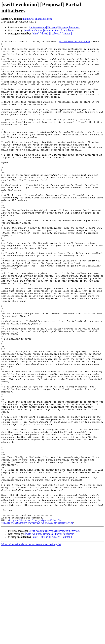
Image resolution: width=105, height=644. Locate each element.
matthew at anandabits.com (37, 19)
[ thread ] (45, 34)
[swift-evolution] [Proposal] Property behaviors (54, 27)
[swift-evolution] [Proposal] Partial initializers (49, 30)
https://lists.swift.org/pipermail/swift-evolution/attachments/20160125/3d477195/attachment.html (37, 618)
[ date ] (35, 34)
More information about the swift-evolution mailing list (31, 641)
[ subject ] (56, 34)
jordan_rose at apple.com (74, 42)
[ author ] (67, 34)
